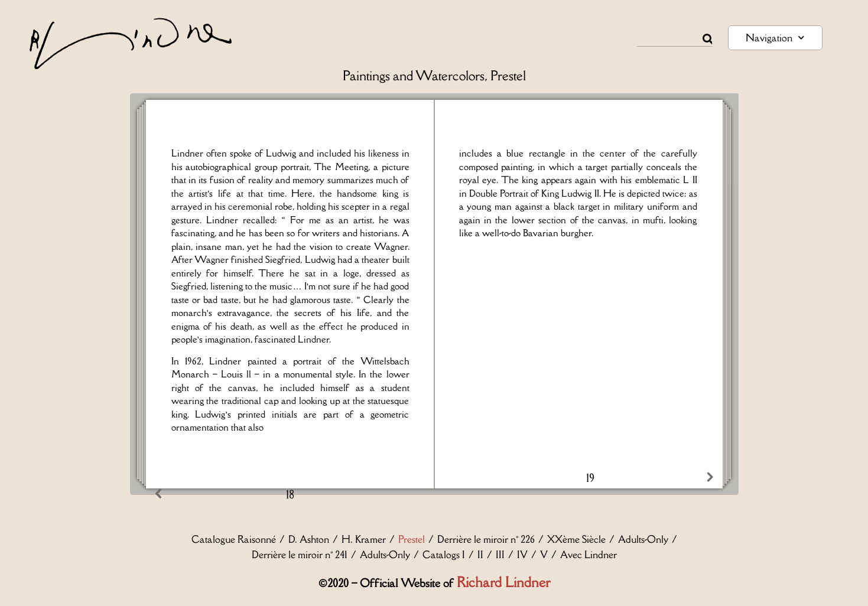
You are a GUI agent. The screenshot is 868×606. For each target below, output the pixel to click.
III (500, 555)
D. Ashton (309, 539)
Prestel (412, 539)
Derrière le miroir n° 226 (486, 539)
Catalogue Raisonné (234, 539)
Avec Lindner (589, 555)
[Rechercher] (707, 39)
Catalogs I (444, 555)
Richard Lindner (503, 582)
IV (522, 555)
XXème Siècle (576, 539)
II (480, 555)
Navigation (775, 38)
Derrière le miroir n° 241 (300, 555)
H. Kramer (364, 539)
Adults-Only (643, 539)
